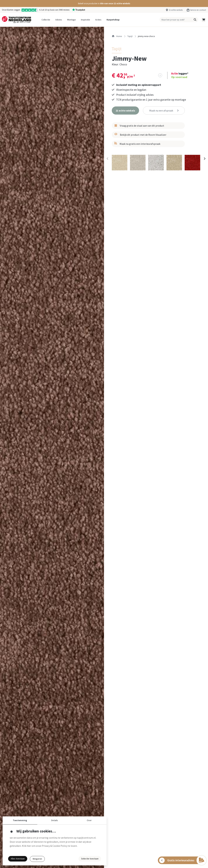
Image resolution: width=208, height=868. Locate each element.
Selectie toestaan (90, 859)
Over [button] (89, 820)
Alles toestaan (18, 859)
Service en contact (198, 10)
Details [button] (55, 820)
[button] (104, 3)
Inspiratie (86, 20)
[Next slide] (204, 159)
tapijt (130, 36)
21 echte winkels (176, 10)
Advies (59, 20)
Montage (71, 20)
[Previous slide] (108, 159)
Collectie (46, 20)
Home (117, 36)
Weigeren (37, 859)
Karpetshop (113, 20)
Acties (98, 20)
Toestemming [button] (20, 820)
